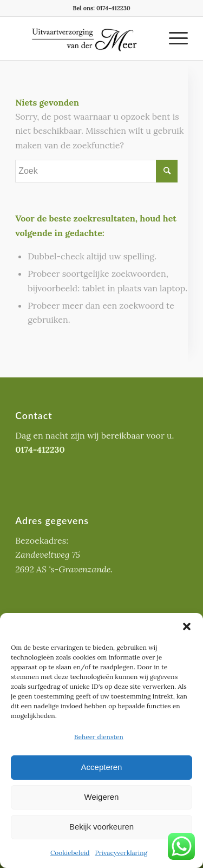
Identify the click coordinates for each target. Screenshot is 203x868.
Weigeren (102, 797)
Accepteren (102, 767)
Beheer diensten (99, 737)
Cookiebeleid (70, 853)
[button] (187, 626)
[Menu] (173, 38)
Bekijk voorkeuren (101, 827)
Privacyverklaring (121, 853)
